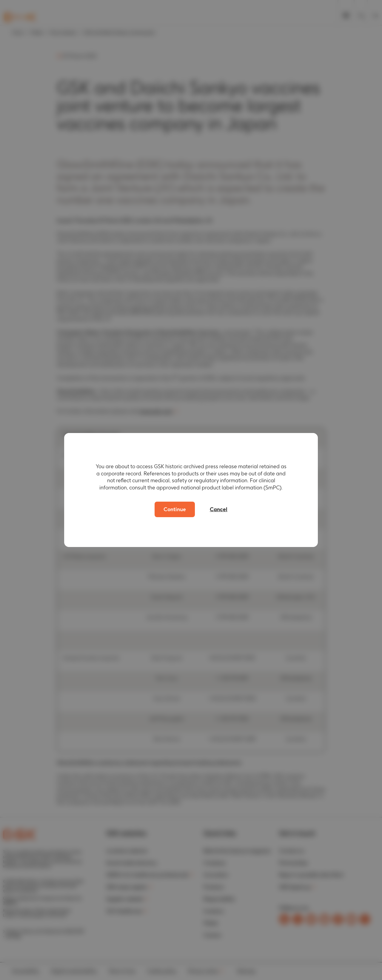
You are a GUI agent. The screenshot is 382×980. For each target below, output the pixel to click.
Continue (175, 509)
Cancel (219, 509)
